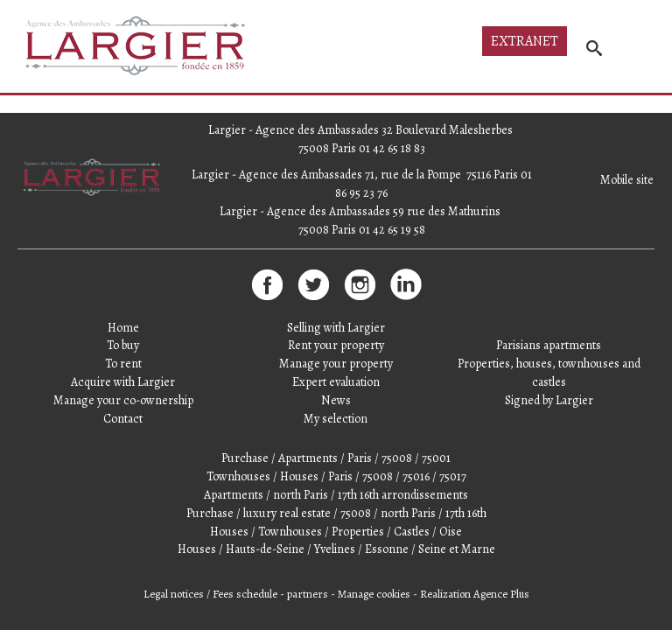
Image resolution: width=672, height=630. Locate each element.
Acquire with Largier (123, 382)
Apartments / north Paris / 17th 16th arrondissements (336, 495)
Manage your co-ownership (123, 400)
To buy (123, 345)
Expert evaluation (336, 382)
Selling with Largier (336, 328)
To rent (123, 364)
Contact (123, 419)
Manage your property (336, 364)
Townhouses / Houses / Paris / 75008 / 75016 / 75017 (336, 476)
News (336, 400)
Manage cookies (374, 594)
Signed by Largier (549, 400)
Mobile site (627, 180)
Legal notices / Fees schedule (210, 594)
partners (308, 594)
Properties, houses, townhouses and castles (549, 373)
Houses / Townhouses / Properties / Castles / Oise (336, 532)
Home (123, 328)
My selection (336, 419)
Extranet (525, 41)
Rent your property (336, 345)
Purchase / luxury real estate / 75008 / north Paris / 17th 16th (336, 513)
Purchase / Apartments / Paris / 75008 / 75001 (336, 458)
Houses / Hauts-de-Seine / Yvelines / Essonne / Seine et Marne (336, 549)
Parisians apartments (549, 345)
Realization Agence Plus (475, 594)
